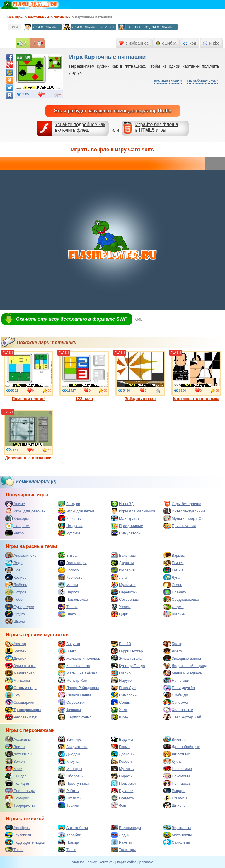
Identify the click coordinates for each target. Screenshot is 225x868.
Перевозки (124, 592)
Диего (173, 651)
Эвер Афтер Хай (182, 717)
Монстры (70, 769)
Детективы (19, 754)
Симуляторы (126, 533)
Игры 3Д (122, 504)
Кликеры (17, 518)
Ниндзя (16, 776)
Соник (120, 702)
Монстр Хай (73, 680)
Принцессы (178, 783)
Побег (15, 599)
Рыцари (174, 791)
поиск (92, 862)
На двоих (70, 526)
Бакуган (69, 644)
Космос (16, 577)
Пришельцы (20, 791)
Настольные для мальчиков (147, 27)
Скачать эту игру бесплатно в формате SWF (71, 319)
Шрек (120, 717)
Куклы (173, 761)
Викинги (175, 739)
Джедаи (69, 754)
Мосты (68, 585)
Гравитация (72, 563)
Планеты (175, 592)
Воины (15, 747)
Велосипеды (126, 828)
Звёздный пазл (140, 376)
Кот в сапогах (74, 666)
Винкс (67, 651)
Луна (172, 577)
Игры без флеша (182, 504)
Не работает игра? (202, 81)
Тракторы (123, 850)
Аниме (15, 504)
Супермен (177, 702)
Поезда (69, 842)
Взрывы (174, 555)
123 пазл (84, 376)
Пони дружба (179, 688)
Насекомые (178, 769)
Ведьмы (122, 739)
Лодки (120, 835)
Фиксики (69, 710)
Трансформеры (23, 710)
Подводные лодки (25, 842)
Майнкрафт (125, 518)
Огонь (173, 585)
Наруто (121, 680)
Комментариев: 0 (168, 81)
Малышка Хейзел (78, 673)
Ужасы (121, 607)
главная (78, 862)
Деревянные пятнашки (28, 435)
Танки (67, 850)
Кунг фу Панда (128, 666)
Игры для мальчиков (133, 511)
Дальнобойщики (182, 747)
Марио (121, 673)
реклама (146, 862)
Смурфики (71, 702)
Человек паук (21, 717)
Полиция (17, 783)
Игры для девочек (25, 511)
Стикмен (175, 798)
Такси (14, 850)
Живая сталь (126, 658)
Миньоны (18, 680)
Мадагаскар (20, 673)
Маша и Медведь (183, 673)
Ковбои (121, 761)
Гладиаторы (73, 747)
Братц (173, 644)
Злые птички (21, 666)
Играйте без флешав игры (157, 127)
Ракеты (121, 842)
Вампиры (70, 739)
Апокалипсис (21, 555)
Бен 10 (121, 644)
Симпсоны (124, 695)
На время (18, 526)
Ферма (174, 607)
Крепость (70, 577)
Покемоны (177, 776)
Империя (123, 570)
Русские (69, 533)
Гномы (121, 747)
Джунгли (122, 563)
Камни (173, 570)
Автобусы (18, 828)
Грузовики (18, 835)
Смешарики (20, 702)
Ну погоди (176, 680)
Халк (119, 710)
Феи (118, 805)
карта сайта (127, 862)
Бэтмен (16, 651)
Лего (119, 577)
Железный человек (79, 658)
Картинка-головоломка (196, 376)
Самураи (17, 798)
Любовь (16, 585)
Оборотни (71, 776)
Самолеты (177, 842)
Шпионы (175, 805)
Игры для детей (76, 511)
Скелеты (70, 798)
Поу (13, 695)
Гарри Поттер (127, 651)
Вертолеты (177, 828)
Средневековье (181, 599)
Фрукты (16, 614)
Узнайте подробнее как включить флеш (80, 127)
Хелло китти (178, 710)
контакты (107, 862)
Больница (123, 555)
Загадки (69, 504)
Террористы (20, 805)
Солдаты (123, 798)
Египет (173, 563)
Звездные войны (182, 658)
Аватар (16, 644)
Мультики (123, 585)
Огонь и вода (21, 688)
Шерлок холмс (75, 717)
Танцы (68, 607)
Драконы (123, 754)
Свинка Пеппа (75, 695)
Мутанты (123, 769)
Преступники (73, 783)
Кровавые (71, 518)
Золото (68, 570)
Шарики (174, 614)
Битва (67, 555)
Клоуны (69, 761)
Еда (13, 570)
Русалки (122, 791)
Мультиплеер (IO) (183, 518)
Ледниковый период (185, 666)
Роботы (69, 791)
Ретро (15, 533)
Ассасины (18, 739)
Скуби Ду (176, 695)
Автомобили (73, 828)
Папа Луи (123, 688)
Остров (16, 592)
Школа (15, 621)
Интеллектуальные (184, 511)
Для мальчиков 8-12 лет (88, 27)
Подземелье (73, 599)
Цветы (68, 614)
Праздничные (127, 526)
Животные (177, 754)
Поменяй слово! (28, 376)
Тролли (69, 805)
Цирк (119, 614)
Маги (14, 769)
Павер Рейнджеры (78, 688)
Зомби (15, 761)
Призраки (123, 783)
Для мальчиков (42, 27)
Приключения (180, 526)
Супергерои (20, 607)
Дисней (16, 658)
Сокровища (125, 599)
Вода (14, 563)
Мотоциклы (178, 835)
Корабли (70, 835)
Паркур (68, 592)
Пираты (122, 776)
